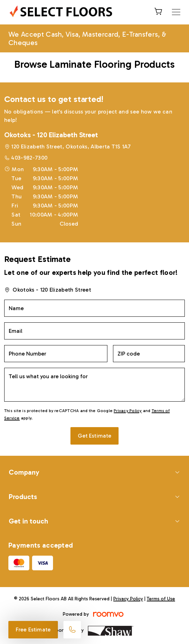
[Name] (94, 308)
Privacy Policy (128, 411)
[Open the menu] (176, 12)
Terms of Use (161, 599)
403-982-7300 (29, 158)
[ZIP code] (149, 354)
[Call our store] (72, 630)
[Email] (94, 331)
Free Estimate (33, 630)
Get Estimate (95, 436)
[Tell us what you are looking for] (94, 385)
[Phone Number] (56, 354)
